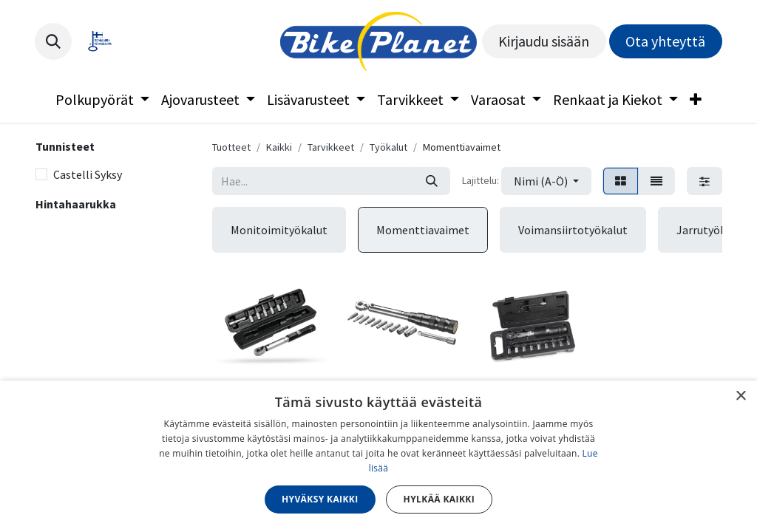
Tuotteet (231, 147)
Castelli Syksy (88, 174)
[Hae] (432, 181)
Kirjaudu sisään (544, 41)
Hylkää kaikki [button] (439, 499)
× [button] (740, 396)
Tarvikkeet (331, 147)
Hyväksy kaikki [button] (320, 499)
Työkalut (388, 147)
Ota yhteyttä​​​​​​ (665, 41)
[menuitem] (102, 100)
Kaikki (279, 147)
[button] (53, 41)
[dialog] (378, 456)
